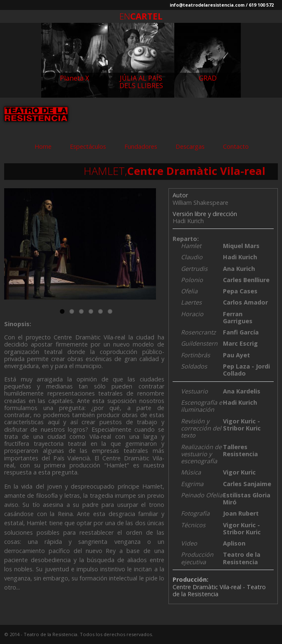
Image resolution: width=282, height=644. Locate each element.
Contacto (236, 146)
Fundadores (141, 146)
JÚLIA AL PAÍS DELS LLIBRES (141, 82)
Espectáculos (88, 146)
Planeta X (74, 78)
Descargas (190, 146)
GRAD (208, 78)
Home (43, 146)
